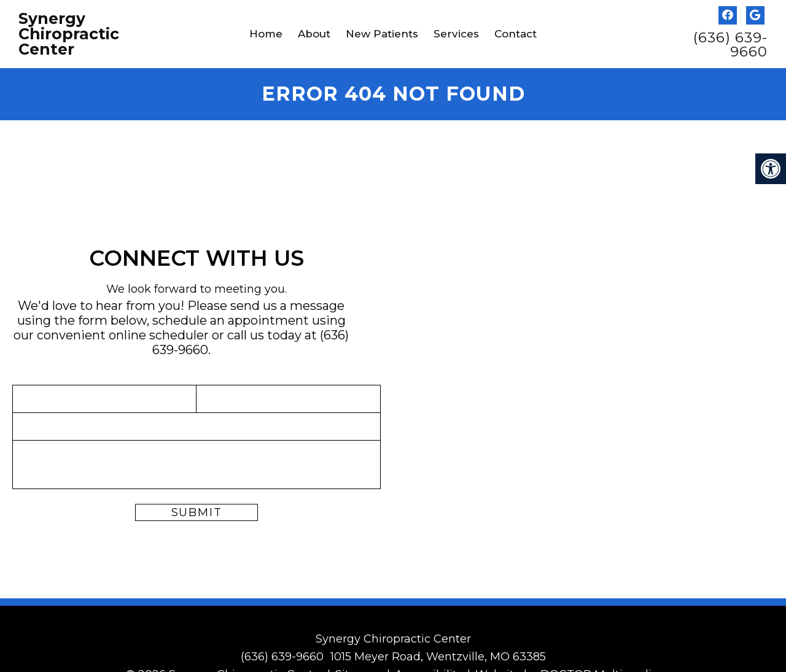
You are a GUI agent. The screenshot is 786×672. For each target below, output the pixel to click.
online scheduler (159, 335)
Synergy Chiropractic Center (69, 34)
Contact (516, 34)
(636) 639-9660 (730, 45)
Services (456, 34)
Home (266, 34)
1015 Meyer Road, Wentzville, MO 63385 (438, 657)
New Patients (382, 34)
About (314, 34)
